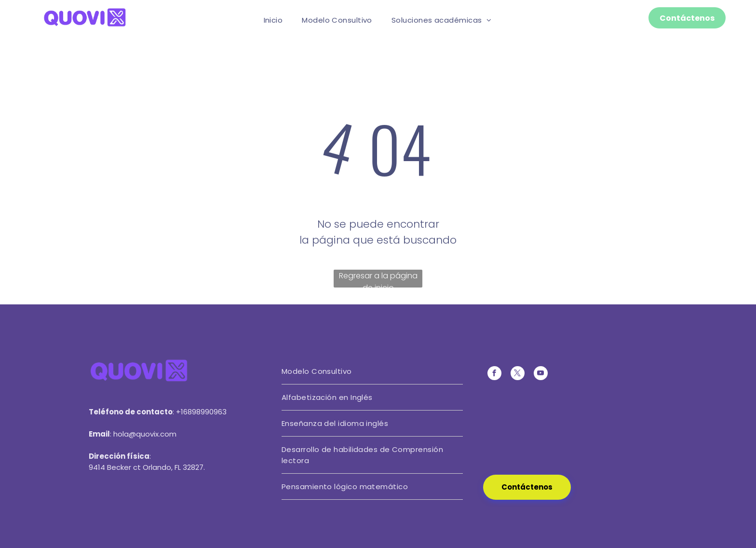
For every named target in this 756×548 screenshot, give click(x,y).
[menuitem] (273, 20)
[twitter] (518, 374)
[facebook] (494, 374)
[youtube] (541, 374)
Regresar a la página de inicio (378, 279)
